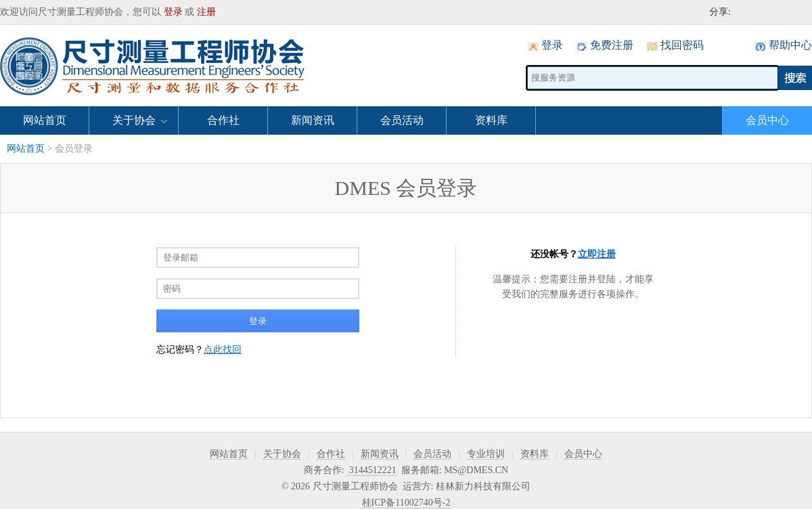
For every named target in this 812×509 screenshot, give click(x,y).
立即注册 (597, 254)
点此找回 (223, 350)
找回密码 (682, 45)
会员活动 (402, 120)
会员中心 (767, 120)
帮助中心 (790, 45)
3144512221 (371, 470)
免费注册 (612, 45)
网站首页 (45, 120)
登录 (173, 12)
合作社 (223, 120)
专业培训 (486, 454)
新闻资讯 (313, 120)
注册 (206, 12)
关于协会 (134, 120)
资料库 (491, 120)
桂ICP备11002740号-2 (406, 503)
